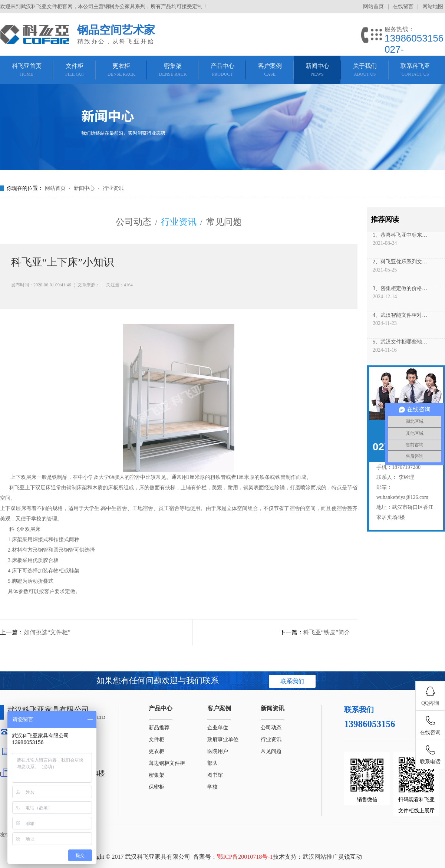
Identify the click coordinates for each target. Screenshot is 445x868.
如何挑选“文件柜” (47, 632)
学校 (212, 787)
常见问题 (224, 222)
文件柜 (156, 739)
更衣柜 (156, 751)
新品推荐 (159, 728)
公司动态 (133, 222)
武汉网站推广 (320, 857)
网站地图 (433, 6)
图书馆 (215, 775)
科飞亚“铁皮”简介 (327, 632)
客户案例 (219, 708)
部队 (212, 763)
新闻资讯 (273, 708)
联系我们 (292, 681)
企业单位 (218, 728)
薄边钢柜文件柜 (167, 763)
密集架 (156, 775)
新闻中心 (84, 188)
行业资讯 (113, 188)
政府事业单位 (223, 739)
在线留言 (403, 6)
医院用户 (218, 751)
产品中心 (161, 708)
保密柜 (156, 787)
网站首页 (373, 6)
